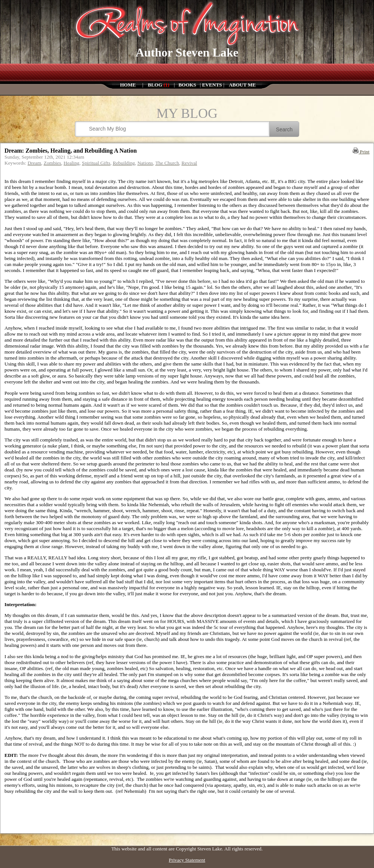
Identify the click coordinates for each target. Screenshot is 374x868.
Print (361, 152)
